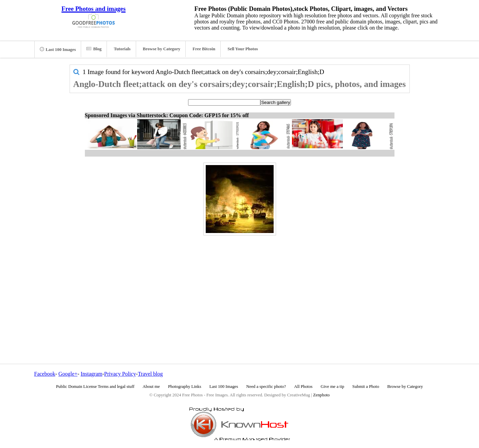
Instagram (91, 374)
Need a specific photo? (266, 387)
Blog (94, 49)
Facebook (45, 374)
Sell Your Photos (243, 49)
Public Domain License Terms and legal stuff (95, 387)
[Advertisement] (240, 285)
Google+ (68, 374)
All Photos (303, 387)
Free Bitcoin (204, 49)
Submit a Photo (366, 387)
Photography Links (185, 387)
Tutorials (122, 49)
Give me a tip (333, 387)
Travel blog (150, 374)
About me (151, 387)
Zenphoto (321, 395)
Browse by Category (162, 49)
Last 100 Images (58, 49)
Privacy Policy (120, 374)
